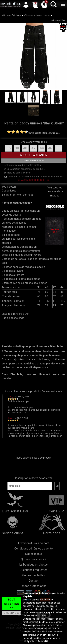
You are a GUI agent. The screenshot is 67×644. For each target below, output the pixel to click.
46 (50, 148)
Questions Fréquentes (34, 570)
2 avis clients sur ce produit (22, 391)
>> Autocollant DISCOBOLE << (33, 180)
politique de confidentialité (35, 641)
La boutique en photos (33, 565)
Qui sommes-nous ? (33, 559)
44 (42, 148)
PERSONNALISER (11, 613)
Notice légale (33, 554)
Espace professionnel (33, 586)
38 (17, 148)
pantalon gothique (58, 20)
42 (33, 148)
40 (25, 148)
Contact (34, 581)
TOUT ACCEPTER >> (12, 604)
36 (9, 148)
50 (58, 148)
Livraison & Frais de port (33, 543)
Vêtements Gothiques (11, 15)
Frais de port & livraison (18, 173)
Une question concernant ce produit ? (25, 169)
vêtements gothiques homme (37, 15)
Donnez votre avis (52, 391)
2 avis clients (35, 133)
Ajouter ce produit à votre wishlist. (23, 165)
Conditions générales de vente (34, 549)
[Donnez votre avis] (51, 133)
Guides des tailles (33, 575)
